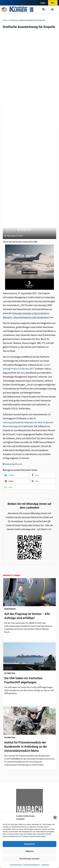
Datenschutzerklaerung (31, 865)
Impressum (45, 865)
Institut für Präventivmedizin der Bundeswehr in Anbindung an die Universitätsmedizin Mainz (26, 747)
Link (50, 529)
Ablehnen (29, 851)
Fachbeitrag (13, 20)
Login (43, 3)
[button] (55, 817)
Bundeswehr (10, 609)
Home (5, 20)
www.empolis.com (14, 464)
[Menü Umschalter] (52, 9)
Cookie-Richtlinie (16, 865)
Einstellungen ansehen (29, 859)
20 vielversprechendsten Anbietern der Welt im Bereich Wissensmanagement (28, 422)
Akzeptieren (29, 844)
